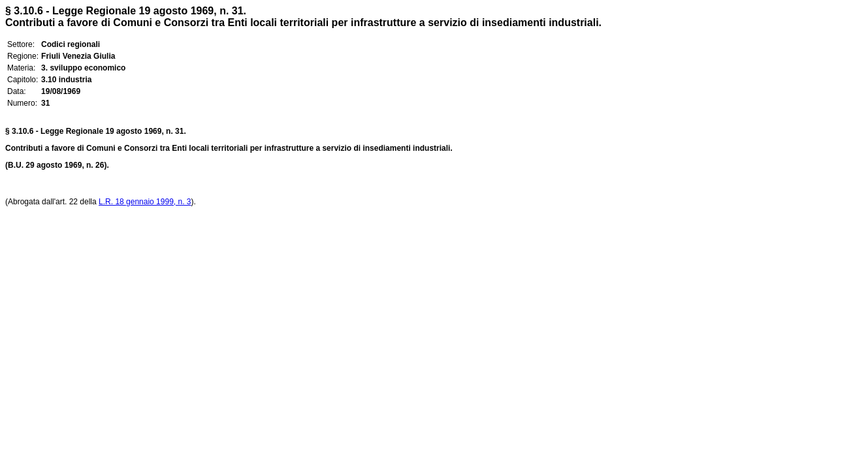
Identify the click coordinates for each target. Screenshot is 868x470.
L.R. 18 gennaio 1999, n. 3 (145, 202)
